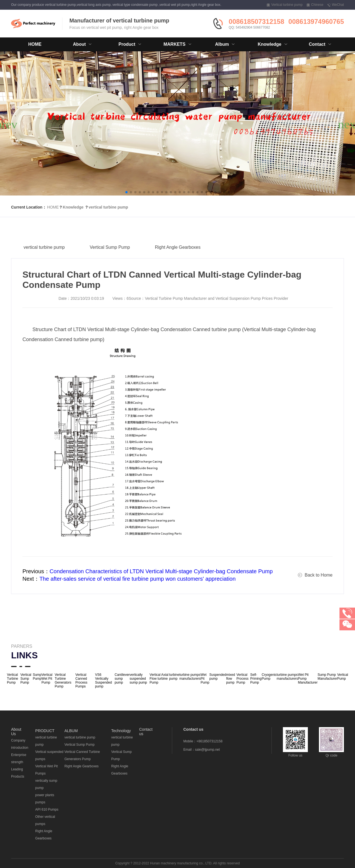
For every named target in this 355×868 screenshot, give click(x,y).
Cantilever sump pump (122, 679)
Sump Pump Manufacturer (327, 677)
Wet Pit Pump (205, 679)
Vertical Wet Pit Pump (47, 679)
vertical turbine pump (108, 207)
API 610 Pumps (47, 809)
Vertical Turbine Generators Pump (63, 681)
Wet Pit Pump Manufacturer (308, 679)
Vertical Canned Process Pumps (81, 681)
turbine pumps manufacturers (190, 677)
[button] (126, 192)
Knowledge (73, 207)
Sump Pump (37, 677)
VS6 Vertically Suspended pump (104, 681)
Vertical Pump (343, 677)
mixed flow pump (230, 679)
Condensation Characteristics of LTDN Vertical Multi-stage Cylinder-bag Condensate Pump (161, 571)
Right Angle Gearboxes (178, 259)
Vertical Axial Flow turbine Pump (159, 679)
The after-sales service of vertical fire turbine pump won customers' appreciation (137, 579)
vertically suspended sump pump (138, 679)
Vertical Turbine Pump (12, 679)
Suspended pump (218, 677)
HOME (35, 44)
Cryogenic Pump (269, 677)
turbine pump (174, 677)
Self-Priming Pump (256, 679)
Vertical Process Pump (243, 679)
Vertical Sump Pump (110, 259)
